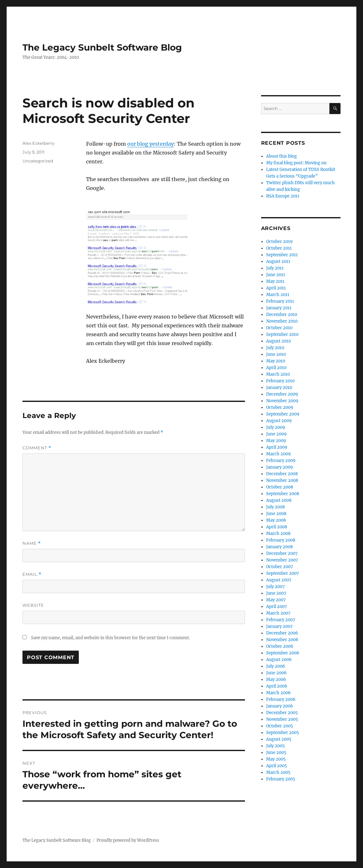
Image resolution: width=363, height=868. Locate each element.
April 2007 (277, 607)
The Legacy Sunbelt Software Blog (102, 47)
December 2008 (282, 474)
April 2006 (277, 686)
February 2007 (281, 620)
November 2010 (282, 321)
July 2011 (275, 268)
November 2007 (282, 560)
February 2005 (281, 779)
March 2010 (278, 374)
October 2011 (279, 248)
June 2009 (276, 434)
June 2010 (276, 354)
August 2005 (279, 739)
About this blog (282, 156)
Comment (37, 448)
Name (32, 543)
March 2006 (279, 693)
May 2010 (276, 361)
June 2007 (276, 593)
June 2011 (276, 275)
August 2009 (279, 421)
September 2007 (283, 573)
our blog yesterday (150, 144)
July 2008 (275, 507)
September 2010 (282, 334)
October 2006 (280, 646)
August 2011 (278, 261)
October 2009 (280, 407)
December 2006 (282, 633)
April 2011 (276, 288)
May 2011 (275, 281)
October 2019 (279, 242)
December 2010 (282, 315)
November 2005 (282, 719)
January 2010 (279, 388)
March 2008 (278, 534)
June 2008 (276, 514)
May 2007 (276, 600)
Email (32, 574)
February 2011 (280, 301)
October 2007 (280, 567)
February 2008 (281, 540)
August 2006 (279, 660)
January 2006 (280, 706)
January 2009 (280, 467)
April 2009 (277, 447)
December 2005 (282, 713)
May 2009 (276, 441)
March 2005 (278, 772)
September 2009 (283, 414)
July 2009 (276, 427)
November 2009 (282, 401)
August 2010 (279, 341)
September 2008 (283, 494)
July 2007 (275, 587)
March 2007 (278, 613)
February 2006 (281, 699)
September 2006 (283, 653)
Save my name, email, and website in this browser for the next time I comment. (110, 638)
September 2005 (283, 733)
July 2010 (275, 348)
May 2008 (276, 520)
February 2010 (280, 381)
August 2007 (279, 580)
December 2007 (282, 553)
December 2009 (282, 394)
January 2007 (279, 626)
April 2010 (276, 368)
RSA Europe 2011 (283, 196)
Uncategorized (38, 161)
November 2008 (282, 480)
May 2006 (276, 680)
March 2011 (278, 295)
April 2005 (277, 766)
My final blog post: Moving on (296, 163)
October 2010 (279, 328)
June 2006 (276, 673)
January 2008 (279, 547)
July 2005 (275, 746)
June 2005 (276, 753)
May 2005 (276, 759)
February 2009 (281, 461)
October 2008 (280, 487)
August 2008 (279, 500)
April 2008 (277, 527)
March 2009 (279, 454)
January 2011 (279, 308)
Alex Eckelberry (38, 143)
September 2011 (282, 255)
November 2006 (282, 640)
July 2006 (276, 666)
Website (33, 605)
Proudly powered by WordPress (128, 840)
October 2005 (280, 726)
